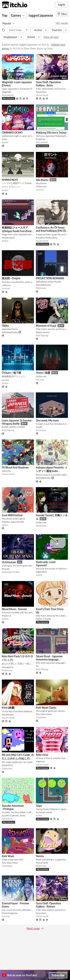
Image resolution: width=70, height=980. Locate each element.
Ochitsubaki (9, 562)
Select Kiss (42, 755)
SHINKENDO (10, 180)
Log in (62, 5)
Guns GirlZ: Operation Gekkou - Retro (48, 84)
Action (38, 30)
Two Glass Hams (44, 714)
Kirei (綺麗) (8, 708)
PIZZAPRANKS (43, 478)
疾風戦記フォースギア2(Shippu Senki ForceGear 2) (17, 231)
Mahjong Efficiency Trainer (51, 133)
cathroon (6, 285)
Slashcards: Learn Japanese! (46, 564)
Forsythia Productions (47, 238)
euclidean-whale (44, 812)
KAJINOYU (7, 765)
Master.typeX (8, 238)
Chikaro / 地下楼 (11, 373)
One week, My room (47, 420)
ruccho (5, 380)
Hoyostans (41, 92)
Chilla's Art (41, 186)
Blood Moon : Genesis (14, 609)
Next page (33, 928)
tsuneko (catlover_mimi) (14, 815)
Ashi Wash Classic (46, 708)
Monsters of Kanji (46, 326)
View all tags (51, 37)
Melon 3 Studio (43, 619)
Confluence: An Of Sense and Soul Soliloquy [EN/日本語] (51, 231)
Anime (31, 37)
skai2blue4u (8, 714)
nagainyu (40, 761)
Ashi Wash (8, 856)
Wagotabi (7, 92)
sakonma (6, 471)
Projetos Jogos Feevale (13, 522)
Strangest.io (8, 667)
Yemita (40, 856)
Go (37, 666)
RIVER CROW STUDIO (13, 427)
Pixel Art (57, 30)
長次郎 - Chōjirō (11, 278)
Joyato (39, 427)
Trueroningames (10, 913)
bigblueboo (41, 572)
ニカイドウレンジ (11, 187)
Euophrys (41, 139)
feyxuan (6, 569)
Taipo (39, 806)
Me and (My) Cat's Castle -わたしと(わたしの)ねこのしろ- (18, 758)
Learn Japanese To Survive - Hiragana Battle (17, 422)
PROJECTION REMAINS (50, 278)
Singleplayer (10, 37)
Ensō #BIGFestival (12, 515)
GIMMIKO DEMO (12, 133)
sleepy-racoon (43, 332)
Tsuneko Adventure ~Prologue (13, 807)
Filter (62, 14)
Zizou (5, 139)
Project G (6, 616)
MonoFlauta (42, 863)
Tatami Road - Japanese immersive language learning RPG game (49, 659)
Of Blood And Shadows (15, 467)
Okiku (5, 326)
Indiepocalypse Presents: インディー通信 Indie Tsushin (52, 471)
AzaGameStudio (10, 332)
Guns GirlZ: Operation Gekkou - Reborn (48, 905)
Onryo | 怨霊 (43, 373)
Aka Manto (42, 180)
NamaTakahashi (43, 285)
